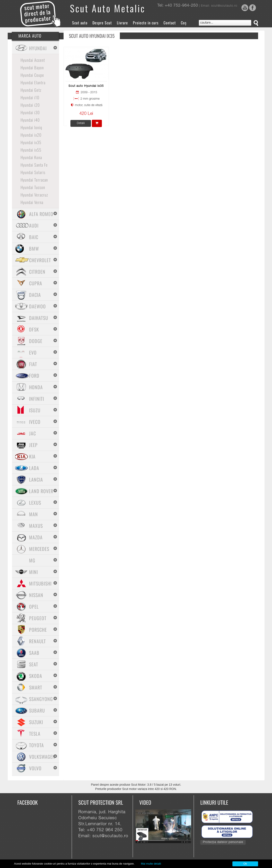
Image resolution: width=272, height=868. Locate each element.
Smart (36, 687)
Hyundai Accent (33, 60)
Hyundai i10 (30, 97)
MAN (33, 514)
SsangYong (41, 699)
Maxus (36, 526)
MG (32, 560)
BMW (34, 248)
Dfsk (34, 329)
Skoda (36, 676)
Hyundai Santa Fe (34, 165)
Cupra (36, 283)
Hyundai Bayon (32, 67)
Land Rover (41, 491)
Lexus (35, 503)
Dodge (36, 341)
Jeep (33, 445)
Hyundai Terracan (34, 180)
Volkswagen (42, 757)
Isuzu (35, 410)
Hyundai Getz (31, 90)
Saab (34, 653)
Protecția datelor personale (223, 842)
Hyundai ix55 (31, 150)
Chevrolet (40, 260)
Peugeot (38, 618)
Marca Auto (30, 36)
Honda (36, 387)
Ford (34, 376)
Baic (34, 237)
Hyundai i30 (30, 112)
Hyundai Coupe (32, 75)
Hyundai (38, 48)
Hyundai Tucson (33, 187)
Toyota (36, 745)
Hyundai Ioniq (31, 127)
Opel (34, 606)
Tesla (35, 733)
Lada (34, 468)
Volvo (35, 768)
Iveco (35, 422)
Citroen (37, 272)
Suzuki (36, 722)
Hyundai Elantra (33, 82)
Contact (170, 23)
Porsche (38, 630)
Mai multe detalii (151, 864)
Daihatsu (39, 318)
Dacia (35, 295)
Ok (245, 864)
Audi (34, 225)
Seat (34, 664)
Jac (33, 433)
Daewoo (37, 306)
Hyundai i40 (30, 120)
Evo (33, 352)
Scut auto (80, 23)
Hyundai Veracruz (34, 195)
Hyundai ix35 (31, 142)
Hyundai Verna (32, 202)
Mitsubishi (40, 583)
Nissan (36, 595)
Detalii (81, 123)
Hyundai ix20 (31, 135)
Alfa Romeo (41, 214)
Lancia (36, 479)
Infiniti (37, 399)
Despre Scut (102, 23)
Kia (32, 456)
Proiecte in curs (146, 23)
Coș (184, 23)
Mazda (36, 537)
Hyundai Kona (31, 157)
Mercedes (39, 549)
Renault (37, 641)
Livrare (122, 23)
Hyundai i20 (30, 105)
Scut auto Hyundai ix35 (86, 86)
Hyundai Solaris (33, 172)
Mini (33, 572)
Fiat (33, 364)
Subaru (37, 710)
